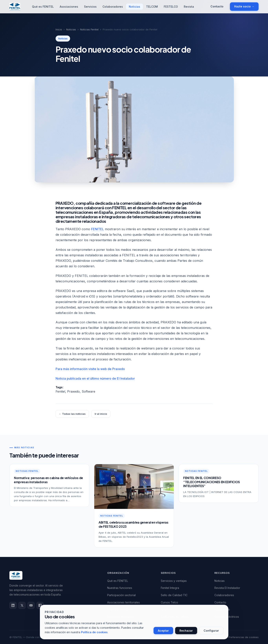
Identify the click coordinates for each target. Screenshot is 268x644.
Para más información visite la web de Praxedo (90, 369)
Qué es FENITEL (43, 7)
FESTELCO (171, 7)
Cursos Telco (169, 602)
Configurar (211, 631)
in (13, 605)
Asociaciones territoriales (123, 602)
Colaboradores (113, 7)
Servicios (90, 7)
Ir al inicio (101, 414)
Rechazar (186, 631)
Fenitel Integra (170, 588)
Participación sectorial (121, 595)
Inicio (59, 29)
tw (22, 605)
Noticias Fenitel (89, 29)
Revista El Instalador (227, 588)
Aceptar (163, 631)
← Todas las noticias (72, 414)
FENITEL (97, 229)
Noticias (134, 7)
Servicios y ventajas (174, 581)
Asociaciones (69, 7)
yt (31, 605)
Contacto (217, 6)
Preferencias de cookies (243, 637)
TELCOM (152, 7)
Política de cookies (94, 632)
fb (40, 605)
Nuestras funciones (120, 588)
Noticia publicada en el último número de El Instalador (95, 378)
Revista (189, 7)
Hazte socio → (244, 6)
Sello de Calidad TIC (174, 595)
